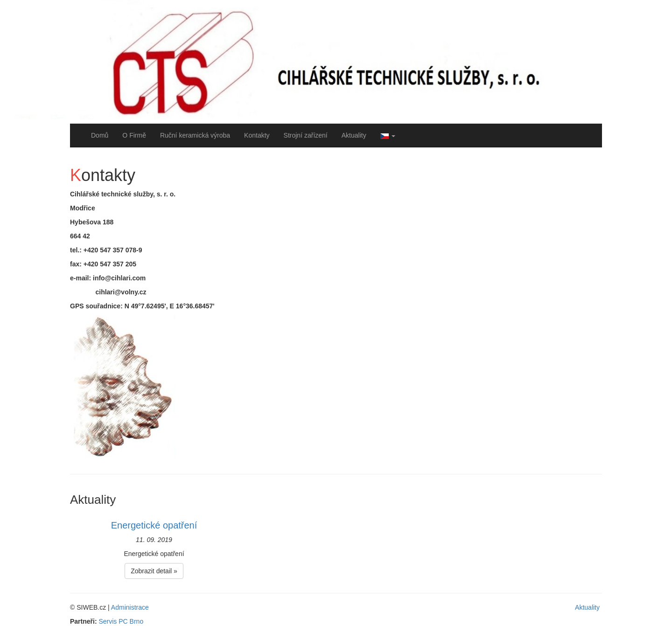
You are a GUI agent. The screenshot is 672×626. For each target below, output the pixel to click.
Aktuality (354, 135)
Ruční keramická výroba (195, 135)
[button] (388, 135)
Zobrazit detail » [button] (154, 571)
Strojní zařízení (306, 135)
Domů (100, 135)
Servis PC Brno (121, 621)
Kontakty (257, 135)
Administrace (130, 607)
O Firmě (134, 135)
